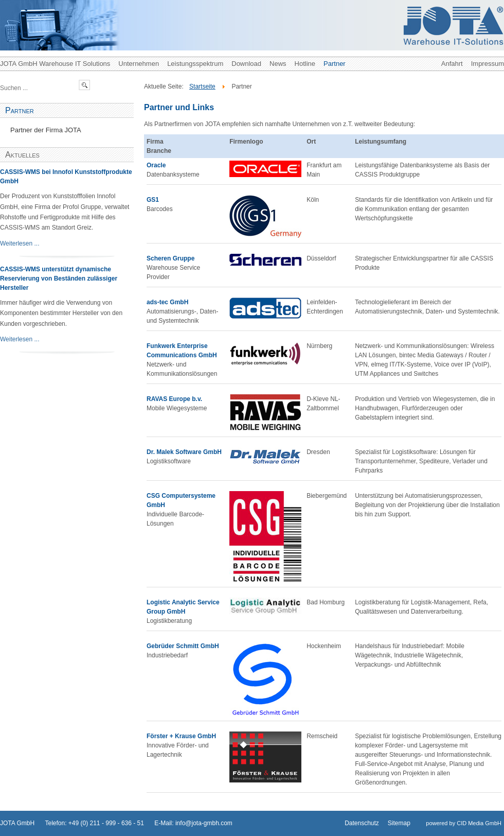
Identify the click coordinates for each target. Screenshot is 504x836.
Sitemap (399, 823)
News (278, 64)
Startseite (202, 86)
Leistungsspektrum (195, 64)
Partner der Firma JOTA (46, 130)
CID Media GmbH (479, 823)
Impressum (488, 64)
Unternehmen (139, 64)
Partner (335, 64)
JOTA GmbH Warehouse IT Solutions (55, 64)
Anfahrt (452, 64)
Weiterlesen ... (20, 243)
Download (246, 64)
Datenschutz (362, 823)
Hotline (305, 64)
